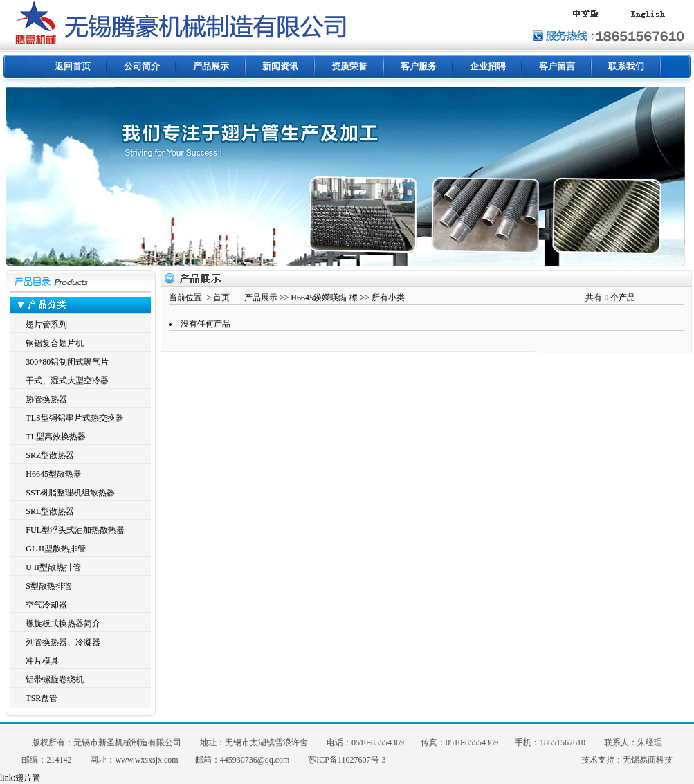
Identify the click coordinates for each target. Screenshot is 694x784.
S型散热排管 (49, 586)
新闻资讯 (280, 66)
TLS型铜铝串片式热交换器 (74, 418)
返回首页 (73, 66)
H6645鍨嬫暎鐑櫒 (324, 298)
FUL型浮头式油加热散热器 (75, 530)
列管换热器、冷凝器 (63, 642)
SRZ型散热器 (50, 455)
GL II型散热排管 (56, 549)
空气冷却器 (46, 605)
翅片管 (28, 778)
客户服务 (419, 66)
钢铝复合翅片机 (55, 343)
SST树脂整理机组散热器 (70, 493)
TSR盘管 (42, 698)
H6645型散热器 (54, 474)
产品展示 (211, 66)
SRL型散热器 (50, 511)
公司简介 (142, 66)
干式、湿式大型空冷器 (67, 381)
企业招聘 (488, 66)
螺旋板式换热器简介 (63, 623)
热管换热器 (46, 399)
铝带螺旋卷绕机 (55, 680)
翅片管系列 (46, 325)
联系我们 (626, 66)
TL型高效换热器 (56, 437)
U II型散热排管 (53, 567)
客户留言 (557, 66)
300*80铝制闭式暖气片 (67, 362)
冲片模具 (42, 661)
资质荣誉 (349, 66)
